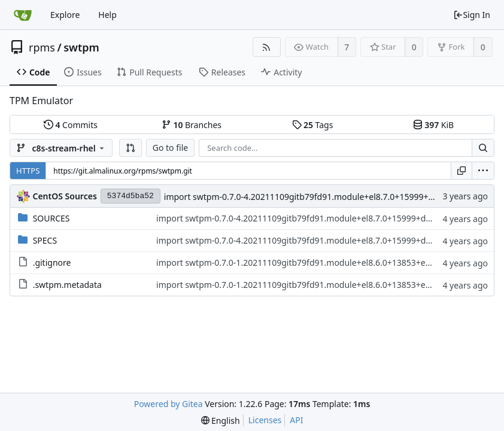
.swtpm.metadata (67, 285)
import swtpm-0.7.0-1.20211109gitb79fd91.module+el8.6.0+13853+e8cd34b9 (307, 262)
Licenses (265, 420)
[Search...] (483, 148)
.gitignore (52, 262)
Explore (65, 15)
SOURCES (51, 218)
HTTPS (28, 171)
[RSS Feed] (267, 47)
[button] (130, 148)
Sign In (472, 15)
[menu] (483, 171)
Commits (71, 125)
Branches (192, 125)
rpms (42, 47)
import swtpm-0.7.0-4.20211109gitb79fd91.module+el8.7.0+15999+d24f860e (315, 197)
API (296, 420)
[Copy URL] (462, 171)
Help (107, 15)
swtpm (81, 47)
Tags (313, 125)
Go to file (170, 148)
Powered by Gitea (168, 404)
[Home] (23, 15)
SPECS (45, 240)
